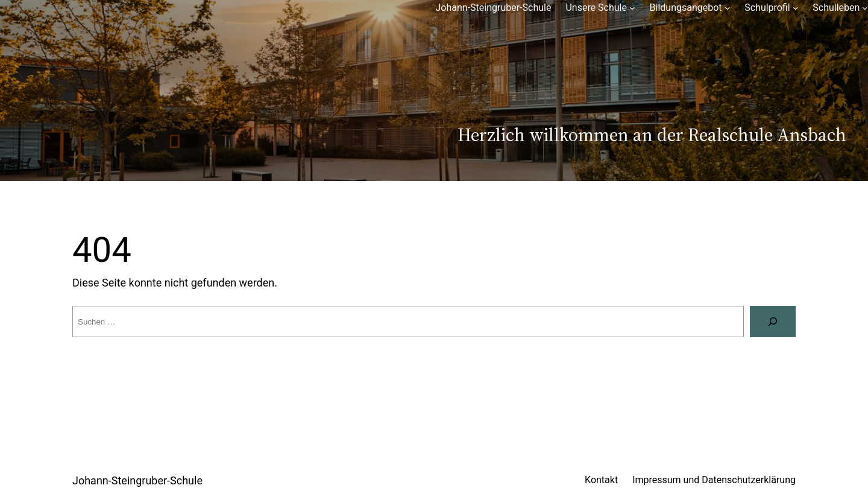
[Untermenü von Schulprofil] (796, 8)
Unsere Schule (596, 8)
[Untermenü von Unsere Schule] (632, 8)
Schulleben (836, 8)
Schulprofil (767, 8)
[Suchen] (773, 322)
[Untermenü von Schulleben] (865, 8)
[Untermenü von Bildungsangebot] (728, 8)
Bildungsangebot (686, 8)
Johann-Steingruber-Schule (493, 8)
